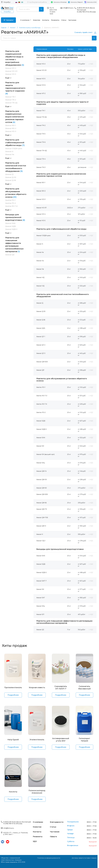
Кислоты (13, 792)
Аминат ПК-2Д (11, 103)
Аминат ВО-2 (11, 129)
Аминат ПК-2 (11, 100)
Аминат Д (9, 174)
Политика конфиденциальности (49, 858)
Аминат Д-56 (11, 180)
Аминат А (9, 152)
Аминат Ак (10, 155)
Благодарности (57, 822)
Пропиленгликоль (13, 688)
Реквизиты (55, 20)
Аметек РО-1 (10, 200)
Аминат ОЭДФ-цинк (14, 149)
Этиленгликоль (37, 740)
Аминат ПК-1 (10, 97)
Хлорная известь (37, 688)
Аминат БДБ (11, 226)
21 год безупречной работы (37, 2)
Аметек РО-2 (11, 203)
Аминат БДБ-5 (11, 229)
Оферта (53, 836)
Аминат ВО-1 (11, 126)
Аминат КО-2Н (11, 71)
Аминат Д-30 (11, 177)
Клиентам (37, 20)
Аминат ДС (10, 255)
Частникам (72, 20)
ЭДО (35, 841)
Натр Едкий (13, 740)
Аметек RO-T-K (11, 206)
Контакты (46, 20)
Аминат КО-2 (11, 68)
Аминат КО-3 (11, 131)
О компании (25, 20)
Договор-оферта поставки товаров (84, 858)
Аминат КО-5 (11, 74)
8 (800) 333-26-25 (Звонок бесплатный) (17, 822)
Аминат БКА (10, 223)
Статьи (64, 20)
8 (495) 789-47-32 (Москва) (86, 12)
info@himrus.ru (68, 8)
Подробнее (13, 695)
